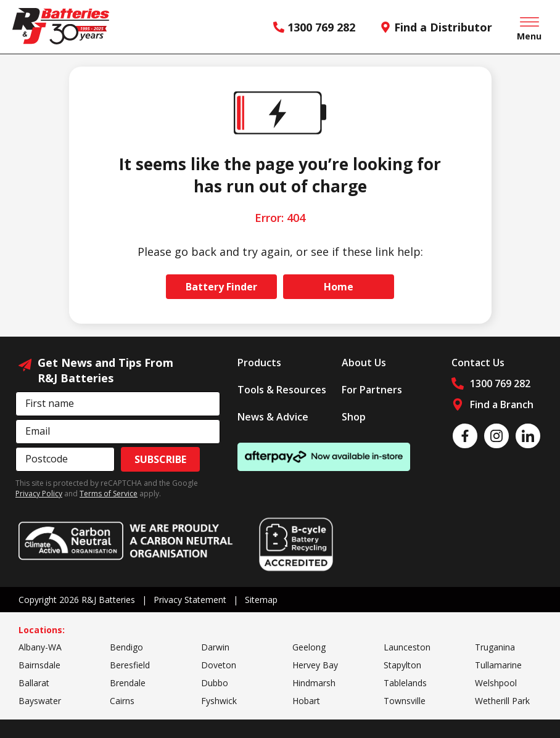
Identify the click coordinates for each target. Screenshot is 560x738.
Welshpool (496, 683)
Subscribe (160, 459)
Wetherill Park (502, 701)
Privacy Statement (190, 600)
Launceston (407, 647)
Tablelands (405, 683)
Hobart (306, 701)
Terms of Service (109, 494)
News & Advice (273, 417)
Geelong (309, 647)
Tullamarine (498, 665)
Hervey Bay (315, 665)
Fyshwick (219, 701)
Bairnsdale (39, 665)
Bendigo (126, 647)
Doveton (219, 665)
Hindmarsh (314, 683)
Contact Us (478, 363)
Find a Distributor (436, 27)
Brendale (128, 683)
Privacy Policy (39, 494)
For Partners (372, 390)
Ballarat (34, 683)
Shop (354, 417)
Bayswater (40, 701)
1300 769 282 (314, 27)
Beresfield (130, 665)
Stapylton (402, 665)
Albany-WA (40, 647)
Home (339, 287)
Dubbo (215, 683)
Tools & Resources (282, 390)
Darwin (215, 647)
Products (259, 363)
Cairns (122, 701)
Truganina (495, 647)
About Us (364, 363)
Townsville (405, 701)
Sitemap (261, 600)
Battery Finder (221, 287)
